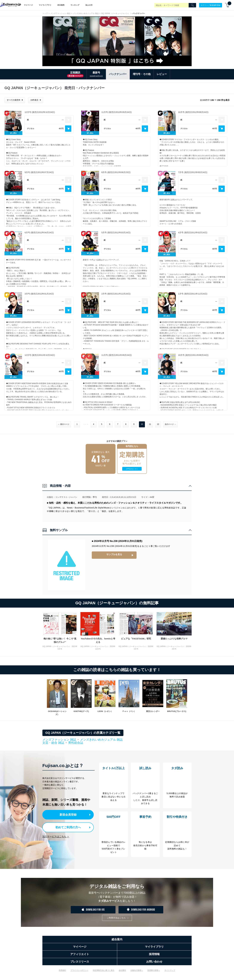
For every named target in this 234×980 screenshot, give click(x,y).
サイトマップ (170, 973)
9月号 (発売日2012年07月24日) (39, 172)
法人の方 (89, 5)
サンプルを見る (114, 554)
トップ (45, 13)
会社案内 (122, 973)
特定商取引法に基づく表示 (104, 973)
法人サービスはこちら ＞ (56, 836)
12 (158, 424)
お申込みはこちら (132, 469)
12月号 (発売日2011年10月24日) (40, 355)
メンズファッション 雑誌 (60, 13)
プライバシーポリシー (79, 973)
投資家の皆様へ (154, 973)
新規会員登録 (69, 814)
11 (150, 424)
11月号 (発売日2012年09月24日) (116, 112)
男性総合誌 (76, 743)
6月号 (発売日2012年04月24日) (39, 232)
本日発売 (61, 5)
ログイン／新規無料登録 (211, 5)
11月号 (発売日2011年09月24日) (116, 355)
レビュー (162, 74)
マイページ (28, 5)
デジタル (31, 129)
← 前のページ (64, 424)
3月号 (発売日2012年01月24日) (39, 294)
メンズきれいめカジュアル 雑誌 (86, 13)
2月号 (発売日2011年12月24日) (116, 294)
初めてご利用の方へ (66, 827)
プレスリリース (80, 964)
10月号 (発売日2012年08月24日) (193, 112)
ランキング (75, 5)
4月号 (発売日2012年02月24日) (193, 232)
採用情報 (154, 956)
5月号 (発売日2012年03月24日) (116, 232)
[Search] (192, 5)
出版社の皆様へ (137, 973)
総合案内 (117, 942)
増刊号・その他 (142, 74)
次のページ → (170, 424)
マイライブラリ (45, 5)
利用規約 (62, 973)
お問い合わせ (154, 964)
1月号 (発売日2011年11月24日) (193, 294)
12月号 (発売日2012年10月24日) (40, 112)
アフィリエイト (80, 956)
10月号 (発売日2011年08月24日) (193, 355)
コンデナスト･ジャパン (66, 497)
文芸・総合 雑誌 (53, 743)
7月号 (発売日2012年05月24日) (193, 172)
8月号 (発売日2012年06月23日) (116, 172)
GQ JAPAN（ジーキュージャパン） (116, 13)
